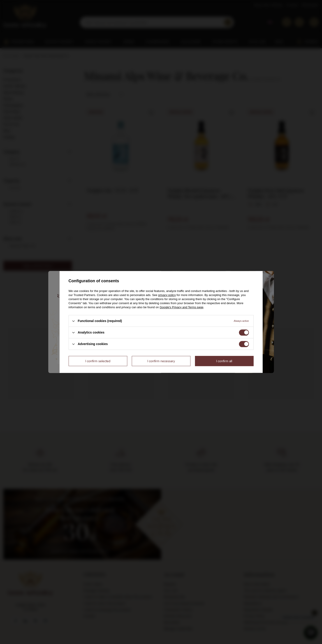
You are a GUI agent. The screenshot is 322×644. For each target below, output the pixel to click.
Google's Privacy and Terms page (181, 307)
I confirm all (224, 361)
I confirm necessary (161, 361)
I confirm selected (98, 361)
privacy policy (167, 295)
